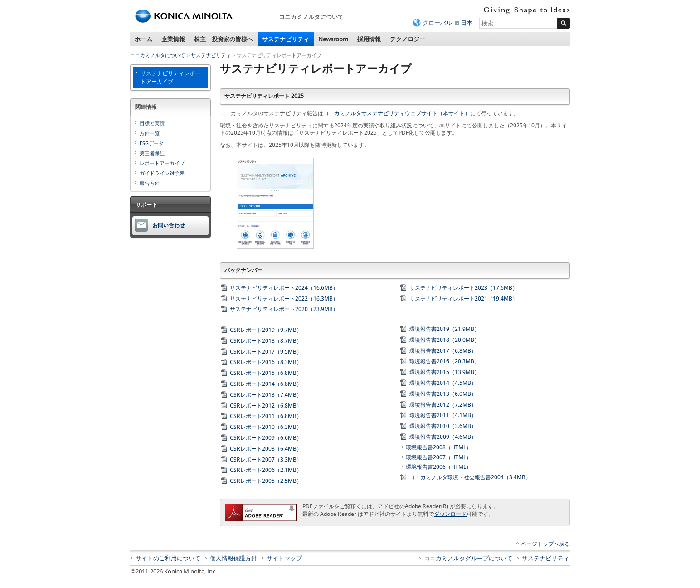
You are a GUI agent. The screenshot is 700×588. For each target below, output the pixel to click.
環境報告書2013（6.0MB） (443, 394)
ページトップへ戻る (545, 544)
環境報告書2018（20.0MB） (445, 340)
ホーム (143, 39)
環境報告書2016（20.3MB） (445, 361)
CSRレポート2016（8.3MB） (266, 362)
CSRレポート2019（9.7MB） (266, 330)
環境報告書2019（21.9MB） (445, 329)
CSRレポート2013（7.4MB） (266, 395)
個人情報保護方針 (233, 558)
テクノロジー (408, 39)
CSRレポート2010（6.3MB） (266, 427)
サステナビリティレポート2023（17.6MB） (464, 288)
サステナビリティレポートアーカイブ (170, 77)
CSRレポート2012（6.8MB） (266, 406)
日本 (467, 23)
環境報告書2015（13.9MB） (445, 372)
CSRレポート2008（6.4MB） (266, 449)
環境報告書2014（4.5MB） (443, 383)
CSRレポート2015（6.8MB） (266, 373)
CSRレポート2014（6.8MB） (266, 384)
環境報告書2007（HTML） (439, 457)
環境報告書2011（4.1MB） (443, 415)
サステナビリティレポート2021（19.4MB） (464, 299)
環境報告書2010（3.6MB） (443, 426)
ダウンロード (450, 514)
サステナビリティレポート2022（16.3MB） (284, 299)
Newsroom (333, 39)
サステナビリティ (286, 39)
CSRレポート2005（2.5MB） (266, 481)
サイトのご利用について (168, 558)
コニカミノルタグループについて (468, 558)
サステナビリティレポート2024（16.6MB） (284, 288)
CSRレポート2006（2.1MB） (266, 470)
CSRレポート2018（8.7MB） (266, 341)
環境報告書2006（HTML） (439, 467)
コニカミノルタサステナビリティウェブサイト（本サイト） (397, 113)
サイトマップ (284, 558)
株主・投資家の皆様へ (224, 39)
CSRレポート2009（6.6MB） (266, 438)
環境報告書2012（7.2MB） (443, 405)
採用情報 (369, 39)
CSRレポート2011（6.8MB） (266, 416)
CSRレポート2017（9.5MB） (266, 352)
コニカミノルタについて (158, 55)
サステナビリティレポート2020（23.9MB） (284, 309)
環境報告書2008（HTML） (439, 447)
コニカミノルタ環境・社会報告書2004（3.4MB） (470, 477)
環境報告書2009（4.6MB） (443, 437)
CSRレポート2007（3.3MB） (266, 459)
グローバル (437, 23)
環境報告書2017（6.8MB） (443, 351)
